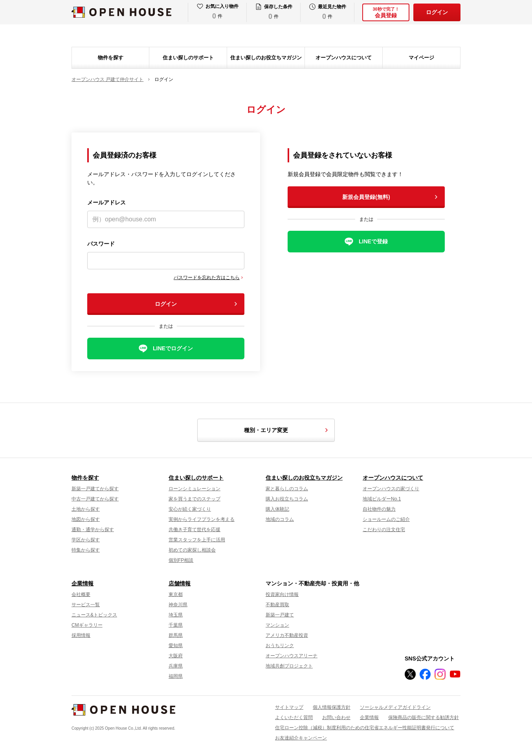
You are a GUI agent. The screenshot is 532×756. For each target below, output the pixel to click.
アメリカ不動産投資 (287, 635)
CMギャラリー (87, 625)
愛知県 (176, 646)
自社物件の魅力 (379, 509)
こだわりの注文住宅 (384, 530)
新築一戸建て (280, 615)
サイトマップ (289, 707)
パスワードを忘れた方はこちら (207, 278)
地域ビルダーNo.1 (382, 499)
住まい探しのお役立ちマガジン (266, 58)
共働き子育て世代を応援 (194, 530)
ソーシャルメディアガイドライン (395, 707)
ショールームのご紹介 (386, 519)
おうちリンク (280, 646)
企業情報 (83, 583)
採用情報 (81, 635)
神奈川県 (178, 605)
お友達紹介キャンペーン (301, 738)
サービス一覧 (86, 605)
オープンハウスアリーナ (292, 656)
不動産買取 (277, 605)
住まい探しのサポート (188, 58)
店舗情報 (180, 583)
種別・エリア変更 (287, 430)
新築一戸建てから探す (95, 489)
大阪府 (176, 656)
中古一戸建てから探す (95, 499)
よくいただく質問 (294, 717)
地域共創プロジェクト (289, 666)
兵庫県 (176, 666)
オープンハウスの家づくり (391, 489)
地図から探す (86, 519)
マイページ (421, 58)
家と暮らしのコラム (287, 489)
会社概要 (81, 594)
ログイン (437, 12)
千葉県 (176, 625)
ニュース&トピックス (94, 615)
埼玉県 (176, 615)
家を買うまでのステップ (194, 499)
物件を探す (111, 58)
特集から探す (86, 550)
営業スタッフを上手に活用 (197, 540)
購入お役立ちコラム (287, 499)
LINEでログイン (173, 348)
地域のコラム (280, 519)
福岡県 (176, 676)
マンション (277, 625)
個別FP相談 (181, 560)
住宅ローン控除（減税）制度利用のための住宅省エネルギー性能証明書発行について (365, 728)
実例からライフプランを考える (202, 519)
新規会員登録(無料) (366, 197)
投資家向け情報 (282, 594)
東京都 (176, 594)
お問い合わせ (336, 717)
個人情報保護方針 (332, 707)
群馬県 (176, 635)
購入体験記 (277, 509)
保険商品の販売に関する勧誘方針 (424, 717)
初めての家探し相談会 (192, 550)
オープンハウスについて (344, 58)
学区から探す (86, 540)
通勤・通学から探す (93, 530)
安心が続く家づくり (190, 509)
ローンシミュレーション (194, 489)
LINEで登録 (373, 241)
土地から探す (86, 509)
